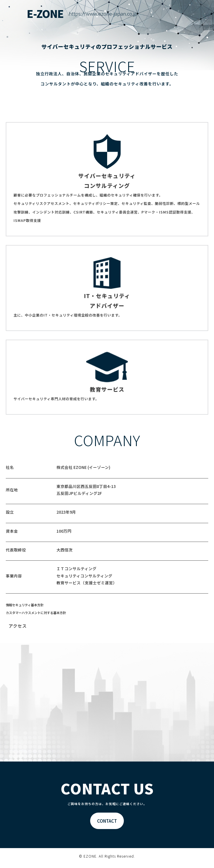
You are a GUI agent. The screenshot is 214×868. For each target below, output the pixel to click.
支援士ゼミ (95, 583)
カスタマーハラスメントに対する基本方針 (36, 613)
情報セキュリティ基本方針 (25, 605)
